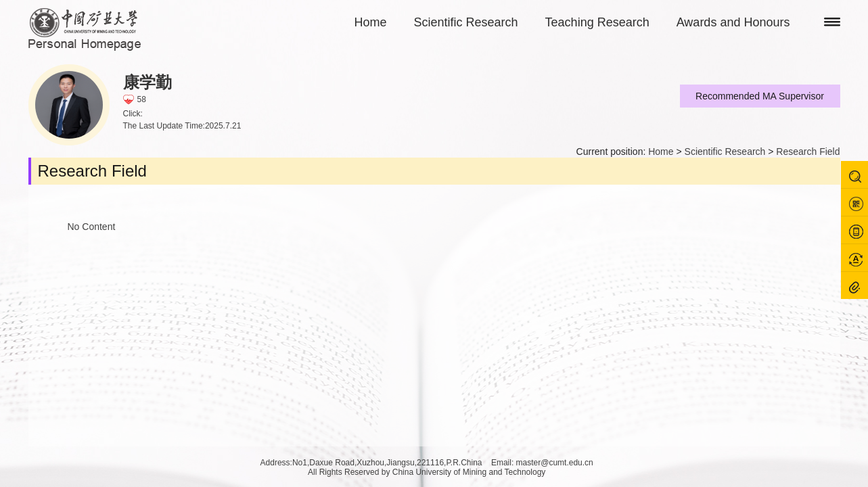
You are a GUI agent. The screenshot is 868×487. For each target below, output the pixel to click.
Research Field (808, 152)
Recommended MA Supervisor (760, 96)
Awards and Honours (733, 22)
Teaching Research (597, 22)
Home (371, 22)
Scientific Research (466, 22)
